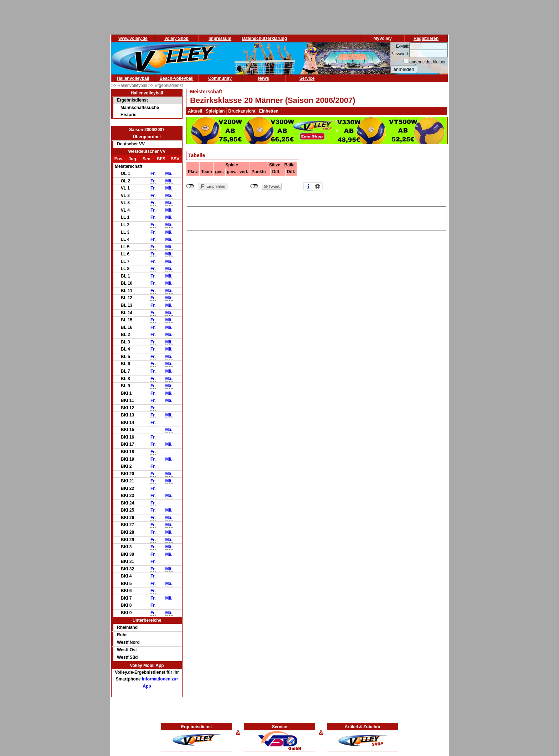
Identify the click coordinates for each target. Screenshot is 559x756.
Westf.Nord (128, 642)
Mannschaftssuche (140, 108)
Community (220, 78)
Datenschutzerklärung (265, 38)
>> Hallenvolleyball (130, 86)
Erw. (119, 159)
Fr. (153, 174)
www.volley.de (133, 38)
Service (307, 78)
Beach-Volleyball (176, 78)
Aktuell (195, 111)
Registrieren (426, 38)
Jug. (133, 159)
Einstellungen (318, 186)
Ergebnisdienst (132, 100)
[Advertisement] (317, 217)
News (263, 78)
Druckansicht (242, 111)
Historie (129, 115)
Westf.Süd (127, 657)
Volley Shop (176, 38)
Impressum (220, 38)
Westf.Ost (127, 650)
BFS (161, 159)
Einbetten (269, 111)
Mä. (169, 174)
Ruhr (122, 635)
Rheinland (127, 627)
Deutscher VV (131, 144)
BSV (175, 159)
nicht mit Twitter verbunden (254, 186)
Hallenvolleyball (133, 78)
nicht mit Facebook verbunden (190, 186)
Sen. (147, 159)
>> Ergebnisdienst (166, 86)
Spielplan (215, 111)
